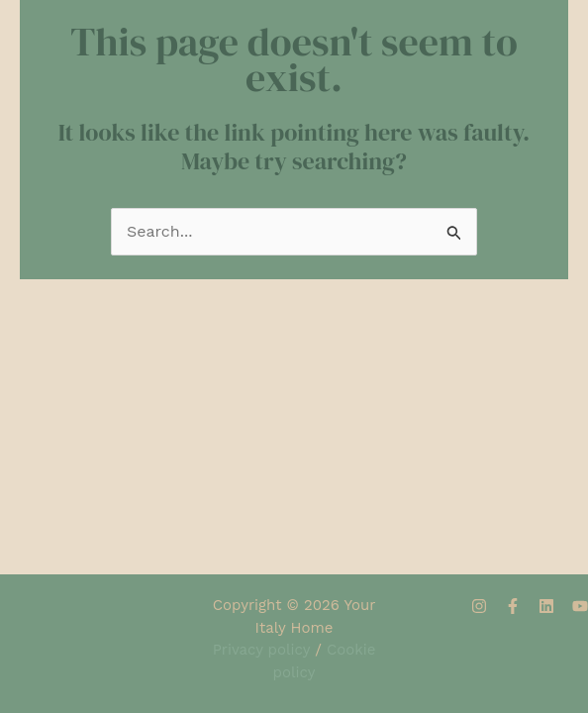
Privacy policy (261, 650)
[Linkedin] (546, 606)
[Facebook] (513, 606)
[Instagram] (479, 606)
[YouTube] (580, 606)
